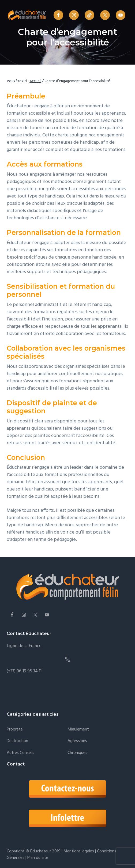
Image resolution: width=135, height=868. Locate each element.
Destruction (17, 741)
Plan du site (37, 858)
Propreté (15, 730)
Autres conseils (20, 753)
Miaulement (78, 730)
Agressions (77, 741)
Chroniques (77, 753)
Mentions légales (79, 851)
